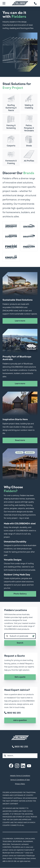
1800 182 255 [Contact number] (20, 747)
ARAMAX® (30, 452)
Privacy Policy (20, 784)
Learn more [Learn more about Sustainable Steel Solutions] (20, 321)
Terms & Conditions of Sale (20, 780)
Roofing (19, 452)
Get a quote (20, 677)
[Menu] (4, 3)
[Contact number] (35, 3)
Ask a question (20, 720)
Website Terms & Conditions (20, 776)
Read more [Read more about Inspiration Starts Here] (20, 440)
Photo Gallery (20, 594)
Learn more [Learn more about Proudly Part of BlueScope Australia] (20, 384)
